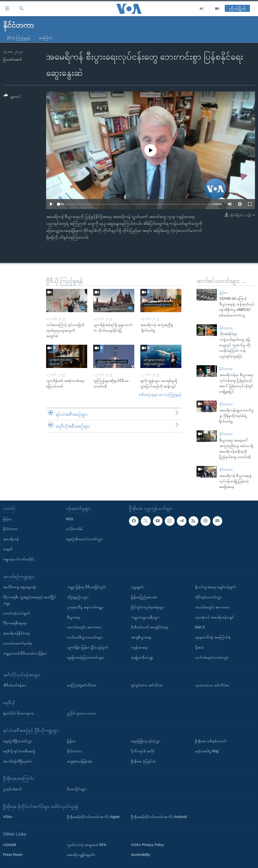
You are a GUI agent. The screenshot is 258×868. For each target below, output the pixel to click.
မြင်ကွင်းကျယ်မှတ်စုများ (148, 607)
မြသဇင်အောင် (12, 59)
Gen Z (200, 627)
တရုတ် (8, 549)
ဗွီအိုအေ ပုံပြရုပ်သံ (143, 761)
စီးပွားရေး (74, 617)
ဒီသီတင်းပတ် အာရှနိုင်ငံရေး (150, 627)
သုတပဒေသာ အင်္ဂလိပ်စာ (212, 685)
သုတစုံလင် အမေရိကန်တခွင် (215, 617)
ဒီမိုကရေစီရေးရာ (15, 623)
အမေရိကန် (11, 539)
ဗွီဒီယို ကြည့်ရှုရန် (19, 38)
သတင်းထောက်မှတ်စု (18, 643)
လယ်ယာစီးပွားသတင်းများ (85, 637)
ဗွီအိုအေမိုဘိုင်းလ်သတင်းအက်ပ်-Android (159, 817)
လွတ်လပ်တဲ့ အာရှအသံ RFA (87, 845)
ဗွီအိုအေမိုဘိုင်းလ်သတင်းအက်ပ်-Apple (93, 817)
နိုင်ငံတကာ (226, 328)
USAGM (9, 845)
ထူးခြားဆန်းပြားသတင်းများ (86, 657)
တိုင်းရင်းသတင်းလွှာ (208, 597)
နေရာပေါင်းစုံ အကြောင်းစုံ (213, 637)
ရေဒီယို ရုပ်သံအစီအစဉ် (19, 751)
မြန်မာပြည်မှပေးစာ (144, 597)
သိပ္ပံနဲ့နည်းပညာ (78, 597)
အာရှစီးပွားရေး (141, 637)
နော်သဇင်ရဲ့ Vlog (207, 751)
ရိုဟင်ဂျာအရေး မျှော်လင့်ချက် (215, 587)
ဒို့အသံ (199, 647)
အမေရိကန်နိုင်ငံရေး (17, 633)
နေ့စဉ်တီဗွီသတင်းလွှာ (18, 741)
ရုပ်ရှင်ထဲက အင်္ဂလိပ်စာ (147, 685)
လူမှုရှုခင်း (138, 587)
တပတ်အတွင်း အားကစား (84, 627)
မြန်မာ (223, 293)
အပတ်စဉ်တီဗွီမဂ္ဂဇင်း (18, 761)
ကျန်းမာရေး (139, 647)
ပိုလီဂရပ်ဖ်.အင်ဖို (143, 751)
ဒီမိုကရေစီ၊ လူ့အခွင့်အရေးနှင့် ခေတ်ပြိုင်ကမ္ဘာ (29, 600)
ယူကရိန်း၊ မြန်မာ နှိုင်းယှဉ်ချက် (88, 647)
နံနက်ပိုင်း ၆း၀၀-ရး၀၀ (19, 713)
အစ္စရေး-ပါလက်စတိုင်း (19, 559)
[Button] (12, 97)
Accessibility (141, 855)
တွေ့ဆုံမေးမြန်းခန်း (80, 761)
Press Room (13, 855)
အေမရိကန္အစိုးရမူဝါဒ (81, 855)
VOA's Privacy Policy (147, 845)
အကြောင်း (45, 38)
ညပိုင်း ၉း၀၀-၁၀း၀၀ (81, 713)
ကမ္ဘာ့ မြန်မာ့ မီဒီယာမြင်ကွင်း (87, 587)
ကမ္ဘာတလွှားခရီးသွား (145, 617)
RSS (70, 519)
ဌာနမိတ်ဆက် (12, 789)
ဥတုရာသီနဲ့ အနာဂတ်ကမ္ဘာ (85, 607)
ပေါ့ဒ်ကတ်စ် (74, 529)
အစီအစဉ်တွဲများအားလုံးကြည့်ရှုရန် (160, 395)
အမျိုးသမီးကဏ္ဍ (142, 657)
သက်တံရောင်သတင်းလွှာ (212, 657)
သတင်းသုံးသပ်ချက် (17, 613)
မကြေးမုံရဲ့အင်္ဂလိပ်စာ (82, 685)
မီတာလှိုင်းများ (77, 789)
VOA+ (8, 817)
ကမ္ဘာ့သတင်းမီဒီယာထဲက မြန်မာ (25, 653)
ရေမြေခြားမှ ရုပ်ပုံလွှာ (146, 741)
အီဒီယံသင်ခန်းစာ (15, 685)
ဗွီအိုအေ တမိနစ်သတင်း (211, 741)
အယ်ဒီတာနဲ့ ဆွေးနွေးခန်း (20, 587)
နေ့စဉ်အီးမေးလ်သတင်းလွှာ (84, 539)
